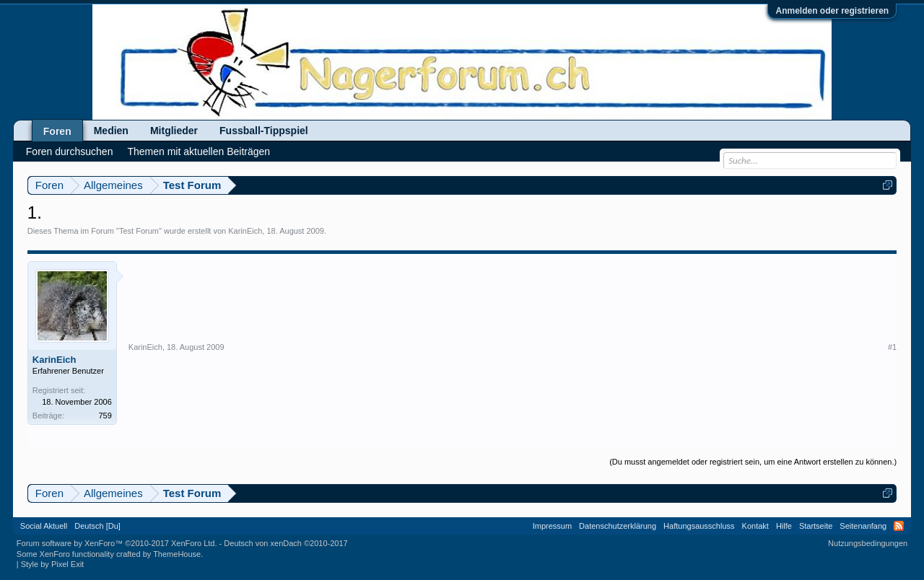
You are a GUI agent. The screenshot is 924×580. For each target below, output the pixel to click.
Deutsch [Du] (97, 526)
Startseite (816, 526)
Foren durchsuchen (70, 151)
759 (105, 416)
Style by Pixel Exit (52, 564)
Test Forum (139, 231)
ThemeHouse (177, 554)
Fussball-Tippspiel (264, 131)
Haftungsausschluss (699, 526)
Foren (57, 131)
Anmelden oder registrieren (832, 11)
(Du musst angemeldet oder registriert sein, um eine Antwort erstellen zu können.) (753, 462)
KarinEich (245, 231)
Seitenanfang (863, 526)
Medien (111, 131)
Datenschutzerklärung (618, 526)
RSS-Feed (899, 526)
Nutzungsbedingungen (868, 543)
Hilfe (784, 526)
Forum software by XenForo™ (117, 543)
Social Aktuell (44, 526)
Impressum (552, 526)
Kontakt (755, 526)
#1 (892, 347)
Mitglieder (174, 131)
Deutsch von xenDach (286, 543)
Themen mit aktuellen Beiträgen (199, 151)
